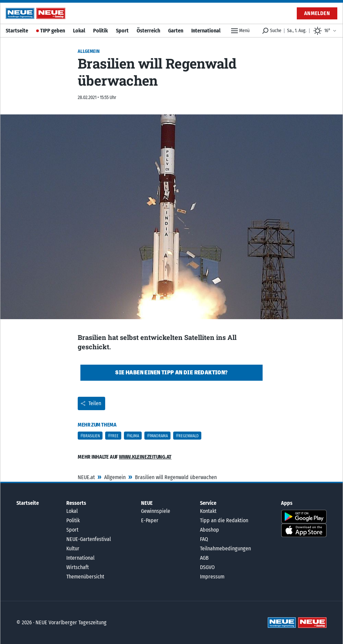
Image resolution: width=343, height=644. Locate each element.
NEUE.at (86, 477)
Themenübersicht (85, 577)
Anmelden (317, 13)
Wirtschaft (78, 567)
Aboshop (210, 530)
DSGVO (207, 567)
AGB (204, 558)
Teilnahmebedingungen (225, 548)
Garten (176, 31)
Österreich (148, 31)
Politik (100, 31)
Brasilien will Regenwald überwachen (176, 477)
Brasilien (91, 436)
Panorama (159, 436)
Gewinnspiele (156, 511)
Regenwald (189, 436)
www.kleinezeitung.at (145, 457)
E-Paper (150, 520)
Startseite (17, 31)
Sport (122, 31)
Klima (134, 436)
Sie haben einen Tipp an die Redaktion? (171, 373)
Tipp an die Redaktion (224, 520)
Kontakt (208, 511)
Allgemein (115, 477)
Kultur (73, 548)
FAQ (204, 539)
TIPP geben (53, 31)
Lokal (79, 31)
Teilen (91, 403)
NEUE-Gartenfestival (89, 539)
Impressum (212, 577)
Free (115, 436)
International (206, 31)
